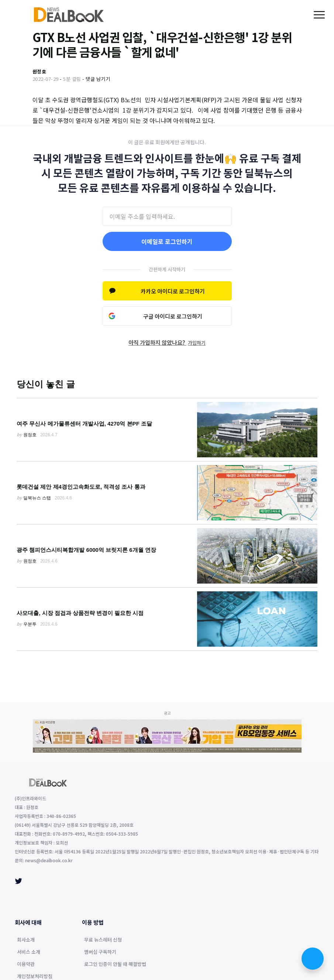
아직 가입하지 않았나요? (167, 342)
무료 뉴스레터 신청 (103, 940)
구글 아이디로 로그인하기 (173, 316)
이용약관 (26, 964)
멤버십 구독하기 (100, 952)
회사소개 (26, 940)
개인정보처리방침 (35, 977)
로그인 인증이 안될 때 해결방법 (115, 964)
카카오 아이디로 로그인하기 (173, 291)
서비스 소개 (29, 952)
